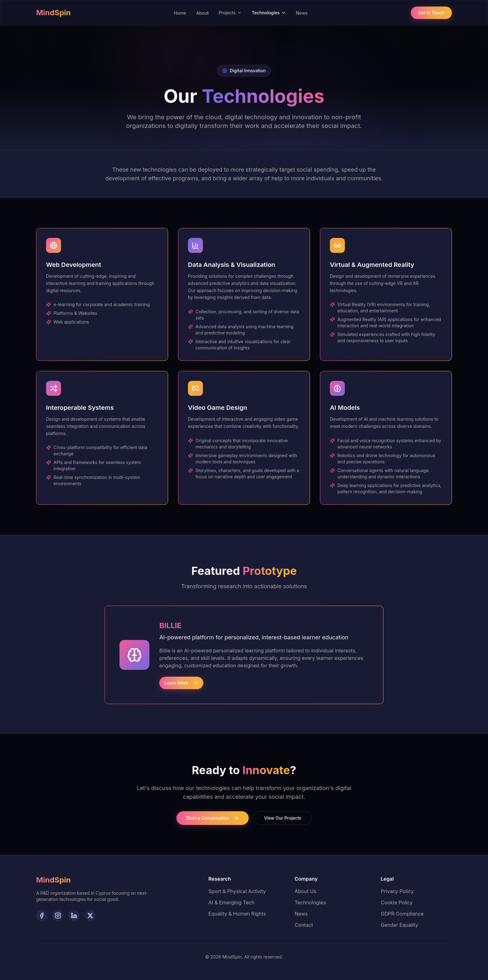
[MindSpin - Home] (53, 880)
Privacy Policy (397, 891)
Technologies (269, 13)
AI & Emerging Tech (232, 902)
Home (180, 13)
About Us (305, 891)
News (302, 13)
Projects (230, 13)
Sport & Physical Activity (237, 891)
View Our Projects (283, 818)
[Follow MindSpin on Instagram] (58, 916)
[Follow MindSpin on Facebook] (42, 916)
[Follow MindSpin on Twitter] (90, 916)
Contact (304, 925)
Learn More (181, 683)
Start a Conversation (213, 818)
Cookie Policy (397, 902)
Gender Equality (399, 925)
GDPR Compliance (402, 914)
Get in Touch (431, 13)
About (202, 13)
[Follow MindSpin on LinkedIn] (74, 916)
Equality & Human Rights (237, 914)
